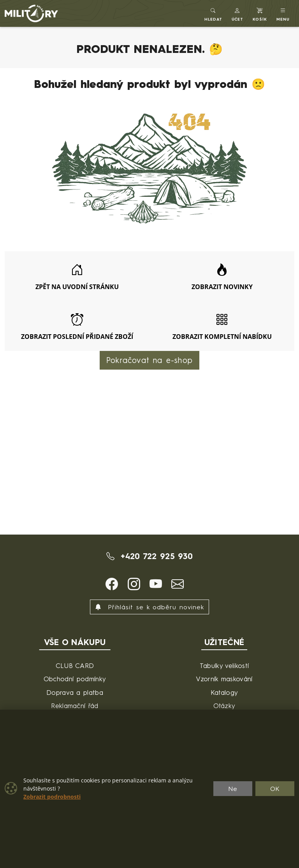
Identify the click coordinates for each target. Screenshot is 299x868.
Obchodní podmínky (75, 679)
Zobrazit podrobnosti (52, 797)
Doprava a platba (75, 692)
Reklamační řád (75, 706)
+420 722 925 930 (150, 556)
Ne (233, 789)
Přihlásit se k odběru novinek (149, 607)
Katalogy (224, 692)
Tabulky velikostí (224, 665)
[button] (238, 13)
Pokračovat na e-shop (149, 360)
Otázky (224, 706)
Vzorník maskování (224, 679)
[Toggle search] (213, 13)
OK (275, 789)
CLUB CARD (75, 665)
